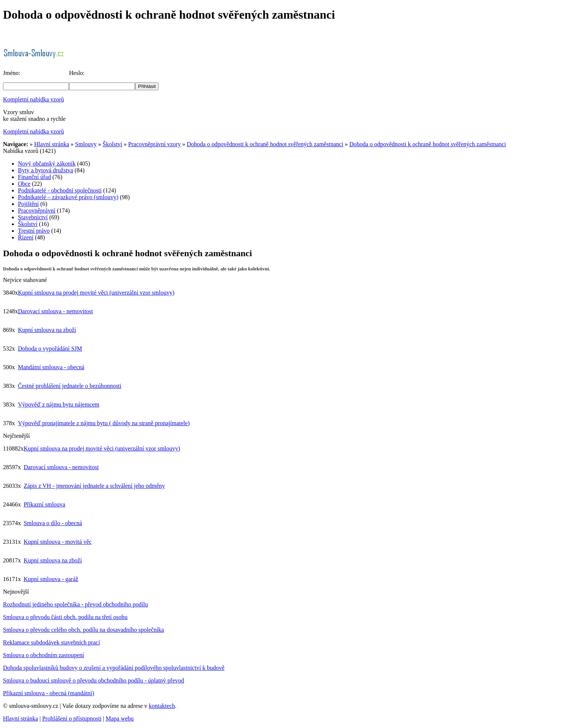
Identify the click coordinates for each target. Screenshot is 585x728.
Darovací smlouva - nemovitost (55, 311)
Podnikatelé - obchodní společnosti (60, 190)
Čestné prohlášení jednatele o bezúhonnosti (70, 386)
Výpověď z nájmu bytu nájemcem (59, 404)
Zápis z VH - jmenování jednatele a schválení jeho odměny (94, 486)
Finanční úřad (34, 177)
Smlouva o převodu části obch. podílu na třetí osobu (65, 617)
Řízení (26, 237)
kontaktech (162, 706)
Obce (24, 184)
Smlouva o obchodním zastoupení (43, 655)
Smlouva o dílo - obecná (53, 523)
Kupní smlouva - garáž (51, 579)
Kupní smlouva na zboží (47, 330)
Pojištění (28, 204)
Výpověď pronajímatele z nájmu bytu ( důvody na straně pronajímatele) (104, 423)
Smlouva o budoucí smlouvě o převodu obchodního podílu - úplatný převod (93, 680)
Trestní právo (34, 231)
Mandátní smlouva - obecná (51, 367)
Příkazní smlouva (44, 504)
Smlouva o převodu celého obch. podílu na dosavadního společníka (83, 630)
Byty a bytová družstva (46, 170)
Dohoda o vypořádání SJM (50, 349)
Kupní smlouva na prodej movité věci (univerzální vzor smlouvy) (96, 293)
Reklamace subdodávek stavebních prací (51, 642)
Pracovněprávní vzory (155, 144)
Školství (112, 144)
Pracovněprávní (37, 211)
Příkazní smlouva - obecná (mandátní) (49, 693)
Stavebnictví (33, 217)
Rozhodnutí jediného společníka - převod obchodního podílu (75, 604)
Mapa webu (120, 718)
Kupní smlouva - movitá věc (57, 542)
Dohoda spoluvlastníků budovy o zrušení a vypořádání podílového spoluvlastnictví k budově (114, 668)
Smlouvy (86, 144)
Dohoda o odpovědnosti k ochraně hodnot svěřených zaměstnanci (265, 144)
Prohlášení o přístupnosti (72, 718)
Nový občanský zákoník (47, 164)
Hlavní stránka (52, 144)
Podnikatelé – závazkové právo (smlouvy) (68, 197)
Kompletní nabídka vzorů (34, 99)
